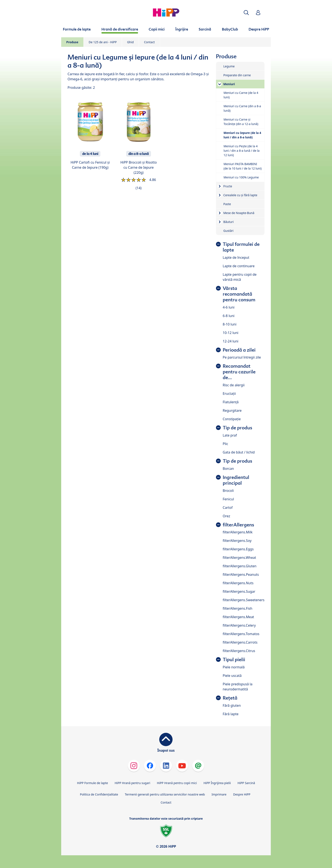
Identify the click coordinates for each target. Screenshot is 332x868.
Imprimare (219, 794)
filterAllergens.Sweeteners (244, 600)
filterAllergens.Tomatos (241, 634)
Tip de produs (237, 428)
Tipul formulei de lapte (241, 247)
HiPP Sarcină (246, 783)
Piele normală (234, 667)
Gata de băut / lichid (239, 452)
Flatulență (231, 402)
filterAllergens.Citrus (239, 651)
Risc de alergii (234, 385)
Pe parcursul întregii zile (242, 357)
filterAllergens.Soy (237, 541)
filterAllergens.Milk (238, 532)
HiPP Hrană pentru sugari (132, 783)
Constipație (232, 419)
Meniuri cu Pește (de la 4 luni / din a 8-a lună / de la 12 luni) (242, 151)
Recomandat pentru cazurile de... (239, 372)
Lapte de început (236, 257)
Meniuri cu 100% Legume (241, 177)
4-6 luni (229, 307)
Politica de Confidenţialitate (99, 794)
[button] (246, 13)
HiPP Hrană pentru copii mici (177, 783)
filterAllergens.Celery (239, 625)
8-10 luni (230, 324)
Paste (227, 204)
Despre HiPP (242, 794)
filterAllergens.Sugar (239, 591)
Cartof (228, 508)
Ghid (130, 42)
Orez (226, 516)
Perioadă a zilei (239, 350)
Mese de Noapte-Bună (239, 213)
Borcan (228, 469)
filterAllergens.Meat (238, 617)
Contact (149, 42)
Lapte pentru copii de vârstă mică (240, 277)
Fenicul (228, 499)
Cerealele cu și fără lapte (240, 195)
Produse (72, 42)
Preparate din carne (237, 75)
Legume (229, 66)
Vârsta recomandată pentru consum (239, 294)
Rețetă (230, 698)
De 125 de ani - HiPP (103, 42)
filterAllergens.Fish (238, 608)
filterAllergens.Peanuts (241, 574)
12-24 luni (231, 341)
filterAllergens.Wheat (239, 558)
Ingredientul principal (236, 480)
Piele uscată (232, 676)
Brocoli (228, 491)
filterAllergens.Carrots (240, 642)
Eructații (229, 394)
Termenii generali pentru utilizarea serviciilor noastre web (165, 794)
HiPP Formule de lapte (93, 783)
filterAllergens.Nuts (238, 583)
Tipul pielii (234, 660)
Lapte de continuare (239, 266)
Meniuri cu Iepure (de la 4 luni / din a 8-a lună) (242, 135)
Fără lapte (231, 714)
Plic (225, 444)
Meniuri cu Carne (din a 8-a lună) (242, 108)
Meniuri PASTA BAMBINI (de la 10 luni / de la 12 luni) (243, 166)
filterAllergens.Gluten (240, 566)
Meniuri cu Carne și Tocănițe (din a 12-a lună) (241, 122)
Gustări (228, 231)
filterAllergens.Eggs (238, 549)
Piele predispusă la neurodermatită (238, 687)
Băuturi (229, 222)
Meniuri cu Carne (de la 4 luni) (241, 95)
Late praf (230, 435)
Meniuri (229, 84)
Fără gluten (232, 705)
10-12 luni (231, 333)
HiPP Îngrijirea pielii (217, 783)
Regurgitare (232, 410)
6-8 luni (229, 316)
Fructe (228, 186)
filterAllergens (238, 525)
